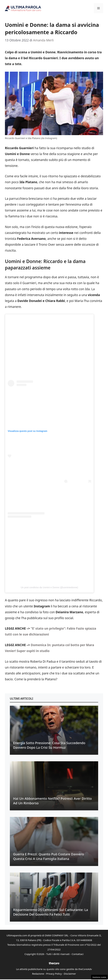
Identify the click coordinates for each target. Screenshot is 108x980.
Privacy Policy (54, 974)
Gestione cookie (99, 977)
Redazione (38, 974)
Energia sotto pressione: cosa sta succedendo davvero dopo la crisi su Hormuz (49, 745)
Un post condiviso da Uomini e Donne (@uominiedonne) (49, 587)
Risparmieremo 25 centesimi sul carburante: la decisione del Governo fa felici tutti (51, 912)
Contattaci (78, 954)
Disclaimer (70, 974)
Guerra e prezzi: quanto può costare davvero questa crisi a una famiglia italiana (49, 856)
